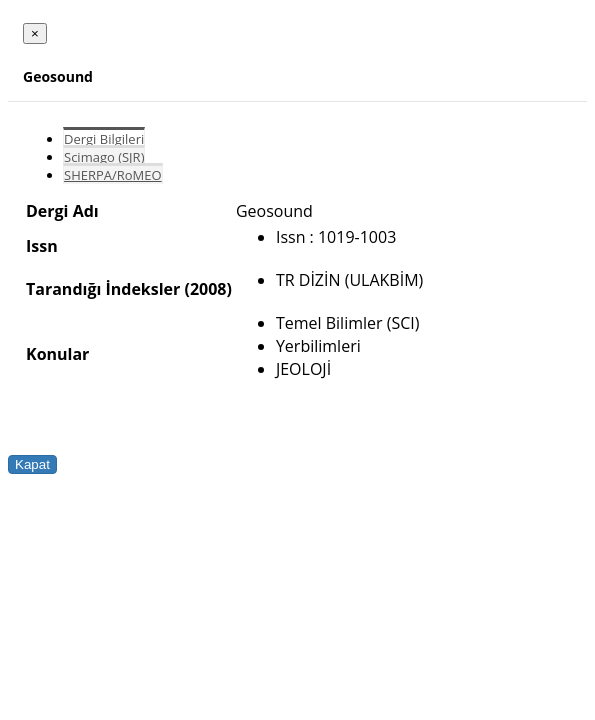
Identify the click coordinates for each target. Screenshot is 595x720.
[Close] (35, 33)
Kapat (32, 464)
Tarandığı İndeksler (103, 289)
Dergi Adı (62, 211)
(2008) (207, 289)
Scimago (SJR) (104, 157)
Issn (42, 246)
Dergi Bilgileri (104, 139)
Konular (57, 354)
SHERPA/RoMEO (113, 175)
